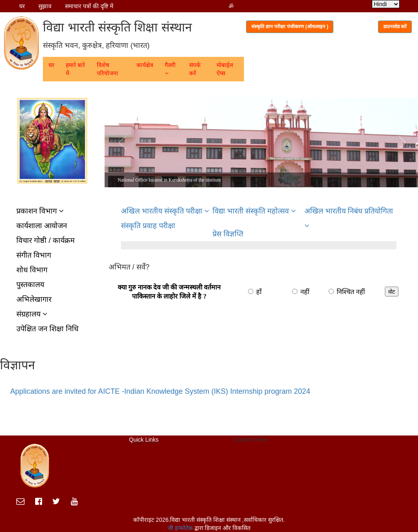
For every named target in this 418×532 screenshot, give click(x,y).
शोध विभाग (32, 270)
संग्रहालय (32, 314)
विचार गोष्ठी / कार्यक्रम (46, 240)
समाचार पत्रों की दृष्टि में (89, 6)
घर (22, 6)
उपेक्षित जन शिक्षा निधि (47, 329)
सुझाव (45, 6)
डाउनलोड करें (395, 27)
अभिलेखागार (34, 299)
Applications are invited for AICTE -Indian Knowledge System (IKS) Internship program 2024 (160, 391)
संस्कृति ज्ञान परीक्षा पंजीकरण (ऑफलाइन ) (290, 27)
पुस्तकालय (30, 285)
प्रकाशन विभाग (40, 211)
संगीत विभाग (34, 255)
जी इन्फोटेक (181, 528)
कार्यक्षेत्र (145, 65)
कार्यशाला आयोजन (42, 226)
